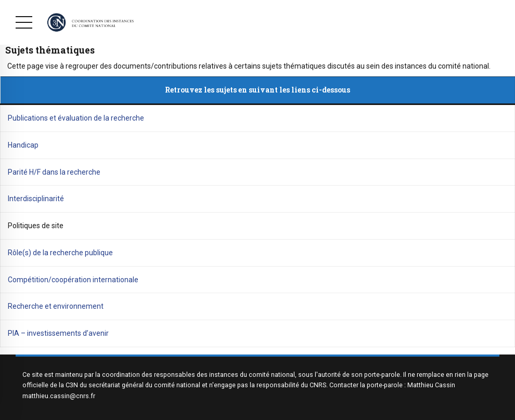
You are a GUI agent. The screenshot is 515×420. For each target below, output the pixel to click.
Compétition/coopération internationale (73, 280)
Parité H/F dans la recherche (54, 172)
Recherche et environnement (56, 306)
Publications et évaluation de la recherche (76, 118)
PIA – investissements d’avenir (58, 333)
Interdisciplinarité (36, 199)
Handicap (23, 145)
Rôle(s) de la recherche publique (60, 253)
